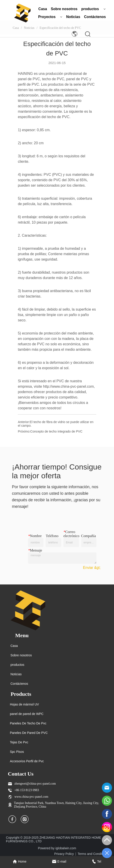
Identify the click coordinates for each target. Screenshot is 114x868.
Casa (43, 9)
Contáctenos (95, 17)
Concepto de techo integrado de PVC (56, 431)
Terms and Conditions (93, 854)
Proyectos (50, 17)
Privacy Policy (64, 854)
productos (94, 9)
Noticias (73, 17)
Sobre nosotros (64, 9)
